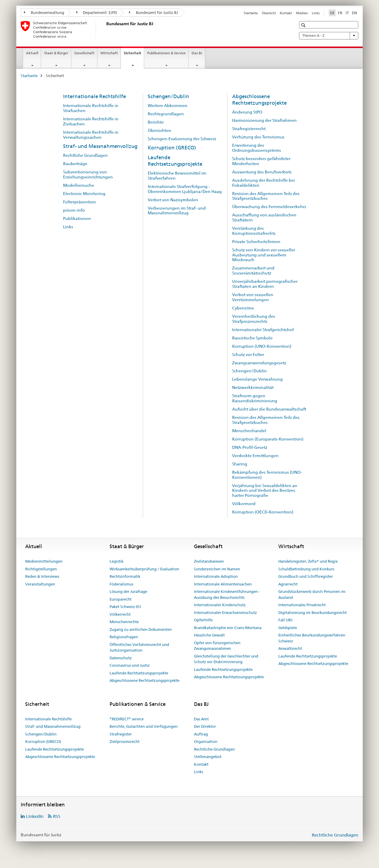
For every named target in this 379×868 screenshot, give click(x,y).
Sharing (240, 464)
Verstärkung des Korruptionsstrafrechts (254, 231)
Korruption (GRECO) (172, 148)
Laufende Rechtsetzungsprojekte (175, 161)
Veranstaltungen (40, 584)
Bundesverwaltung (44, 12)
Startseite (251, 13)
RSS (57, 816)
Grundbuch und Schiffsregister (306, 576)
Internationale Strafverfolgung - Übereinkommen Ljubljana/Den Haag (185, 189)
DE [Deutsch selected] (332, 13)
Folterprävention (80, 202)
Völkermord (244, 504)
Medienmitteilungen (44, 561)
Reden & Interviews (42, 576)
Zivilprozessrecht (125, 741)
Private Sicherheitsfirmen (256, 242)
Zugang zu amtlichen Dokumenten (141, 629)
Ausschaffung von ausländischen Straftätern (264, 217)
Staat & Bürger (56, 53)
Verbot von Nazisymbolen (173, 200)
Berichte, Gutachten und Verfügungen (144, 726)
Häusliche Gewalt (209, 635)
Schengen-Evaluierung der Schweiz (182, 139)
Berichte (156, 122)
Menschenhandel (249, 431)
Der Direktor (205, 726)
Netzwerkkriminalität (253, 387)
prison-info (74, 210)
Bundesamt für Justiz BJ (154, 12)
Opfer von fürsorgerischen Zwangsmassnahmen (217, 646)
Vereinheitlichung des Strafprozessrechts (254, 319)
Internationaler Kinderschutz (220, 605)
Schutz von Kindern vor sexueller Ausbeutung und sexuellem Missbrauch (264, 255)
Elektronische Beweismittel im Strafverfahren (177, 176)
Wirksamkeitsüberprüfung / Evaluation (144, 569)
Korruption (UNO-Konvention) (262, 346)
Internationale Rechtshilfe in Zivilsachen (91, 121)
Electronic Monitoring (84, 194)
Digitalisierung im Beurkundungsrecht (313, 612)
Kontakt (286, 13)
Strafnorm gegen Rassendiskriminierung (255, 398)
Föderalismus (121, 584)
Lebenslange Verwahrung (257, 379)
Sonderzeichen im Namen (217, 569)
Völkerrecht (120, 614)
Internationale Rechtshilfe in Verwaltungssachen (91, 135)
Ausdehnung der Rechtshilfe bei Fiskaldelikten (264, 183)
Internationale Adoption (216, 576)
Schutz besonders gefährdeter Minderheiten (261, 161)
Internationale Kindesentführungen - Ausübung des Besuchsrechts (227, 594)
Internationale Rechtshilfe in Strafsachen (91, 108)
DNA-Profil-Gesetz (250, 447)
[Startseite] (105, 29)
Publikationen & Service (166, 53)
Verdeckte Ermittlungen (255, 456)
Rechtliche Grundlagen (85, 155)
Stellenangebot (208, 757)
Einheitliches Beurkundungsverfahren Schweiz (312, 638)
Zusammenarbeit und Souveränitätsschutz (253, 271)
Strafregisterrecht (249, 129)
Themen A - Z (329, 36)
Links (316, 13)
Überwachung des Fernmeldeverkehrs (269, 207)
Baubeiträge (75, 164)
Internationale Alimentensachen (223, 584)
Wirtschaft (109, 53)
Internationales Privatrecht (302, 605)
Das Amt (201, 719)
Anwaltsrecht (290, 648)
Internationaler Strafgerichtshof (263, 330)
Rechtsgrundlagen (166, 114)
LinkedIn (35, 816)
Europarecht (121, 599)
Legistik (117, 561)
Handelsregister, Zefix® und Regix (308, 561)
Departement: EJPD (97, 12)
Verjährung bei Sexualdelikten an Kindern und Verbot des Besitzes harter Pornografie (265, 491)
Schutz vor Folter (248, 355)
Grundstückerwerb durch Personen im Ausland (312, 594)
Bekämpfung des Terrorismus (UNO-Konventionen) (267, 475)
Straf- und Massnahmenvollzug (100, 146)
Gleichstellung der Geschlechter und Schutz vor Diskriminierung (226, 659)
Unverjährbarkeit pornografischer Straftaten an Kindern (265, 284)
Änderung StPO (247, 112)
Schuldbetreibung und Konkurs (306, 569)
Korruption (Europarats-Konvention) (268, 439)
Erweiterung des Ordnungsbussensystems (257, 148)
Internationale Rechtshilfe (94, 96)
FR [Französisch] (340, 13)
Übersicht (269, 13)
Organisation (206, 741)
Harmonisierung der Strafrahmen (264, 120)
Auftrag (201, 734)
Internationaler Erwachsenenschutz (225, 612)
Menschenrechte (124, 622)
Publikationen (77, 218)
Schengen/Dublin (168, 96)
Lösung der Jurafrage (128, 591)
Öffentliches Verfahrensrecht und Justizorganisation (139, 647)
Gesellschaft (84, 53)
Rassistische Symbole (252, 338)
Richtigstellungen (41, 569)
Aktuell (32, 53)
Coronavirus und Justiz (130, 665)
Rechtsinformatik (125, 576)
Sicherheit (134, 55)
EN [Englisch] (355, 13)
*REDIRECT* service (127, 719)
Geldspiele (288, 628)
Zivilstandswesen (209, 561)
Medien (302, 13)
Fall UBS (286, 620)
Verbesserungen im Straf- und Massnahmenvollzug (177, 211)
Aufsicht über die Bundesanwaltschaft (269, 409)
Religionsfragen (124, 637)
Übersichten (159, 130)
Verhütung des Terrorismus (258, 137)
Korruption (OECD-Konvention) (263, 512)
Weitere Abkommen (168, 106)
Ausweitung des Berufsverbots (262, 172)
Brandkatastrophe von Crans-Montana (228, 628)
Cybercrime (243, 308)
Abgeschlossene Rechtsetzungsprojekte (259, 100)
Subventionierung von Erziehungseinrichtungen (88, 174)
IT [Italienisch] (347, 13)
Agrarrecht (288, 584)
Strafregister (121, 734)
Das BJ (197, 53)
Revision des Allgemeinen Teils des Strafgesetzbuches (266, 196)
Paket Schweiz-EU (125, 607)
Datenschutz (121, 658)
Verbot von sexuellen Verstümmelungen (253, 297)
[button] (304, 25)
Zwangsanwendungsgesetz (259, 363)
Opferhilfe (203, 620)
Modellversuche (79, 185)
